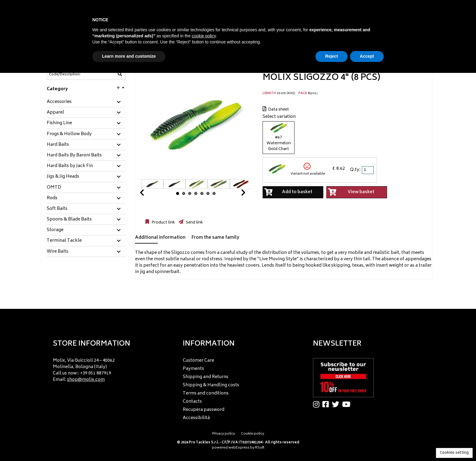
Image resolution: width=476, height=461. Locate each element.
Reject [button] (331, 56)
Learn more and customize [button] (129, 56)
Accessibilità (196, 418)
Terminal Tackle (64, 241)
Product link (163, 223)
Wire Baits (58, 252)
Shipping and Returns (206, 377)
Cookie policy (253, 434)
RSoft (260, 448)
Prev (149, 194)
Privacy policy (224, 434)
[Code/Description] (71, 74)
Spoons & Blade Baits (69, 220)
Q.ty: (355, 170)
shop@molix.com (86, 380)
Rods (52, 198)
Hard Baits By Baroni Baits (74, 155)
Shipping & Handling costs (211, 385)
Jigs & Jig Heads (63, 177)
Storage (55, 230)
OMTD (54, 188)
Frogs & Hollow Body (69, 134)
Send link (194, 223)
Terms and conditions (206, 393)
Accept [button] (367, 56)
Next (236, 194)
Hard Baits (58, 145)
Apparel (55, 113)
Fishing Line (59, 123)
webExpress (239, 448)
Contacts (192, 402)
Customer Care (198, 361)
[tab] (86, 102)
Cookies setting (454, 453)
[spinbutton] (368, 170)
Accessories (59, 102)
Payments (193, 369)
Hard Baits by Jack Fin (70, 166)
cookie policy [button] (204, 36)
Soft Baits (57, 209)
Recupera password (204, 410)
